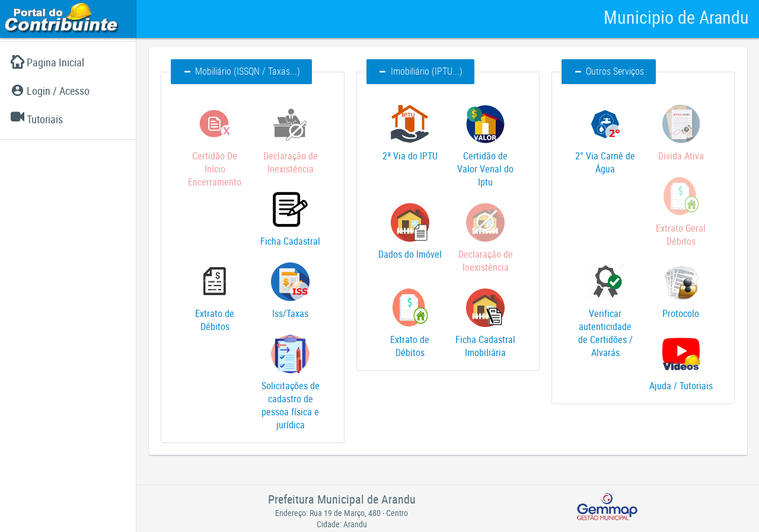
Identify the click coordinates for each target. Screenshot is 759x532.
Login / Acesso (50, 91)
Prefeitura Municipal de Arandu (342, 499)
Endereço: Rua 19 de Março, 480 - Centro (342, 513)
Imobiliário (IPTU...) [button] (420, 71)
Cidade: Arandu (342, 524)
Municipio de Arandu (676, 17)
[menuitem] (68, 62)
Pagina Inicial (47, 62)
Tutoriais (37, 119)
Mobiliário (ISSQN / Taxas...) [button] (241, 71)
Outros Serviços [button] (609, 71)
